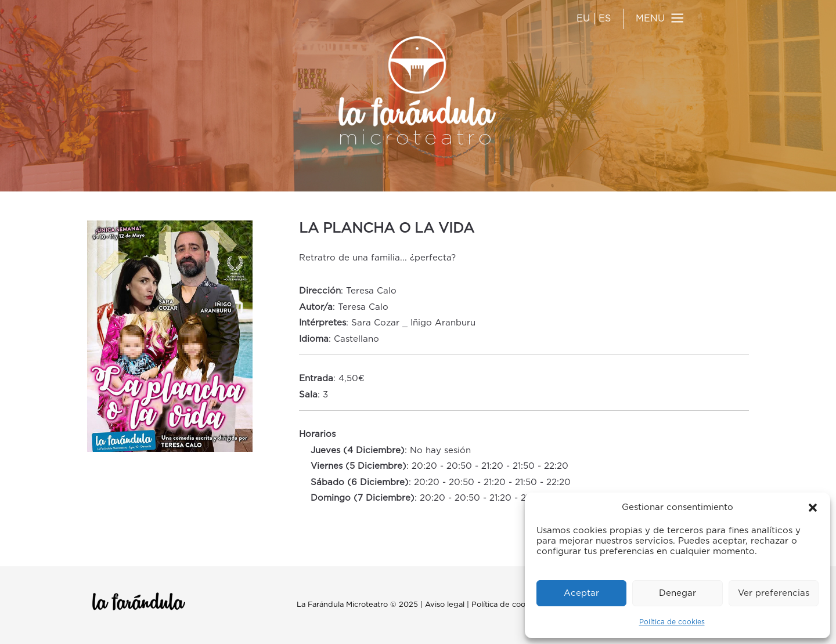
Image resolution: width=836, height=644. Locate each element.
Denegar (678, 593)
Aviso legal (445, 605)
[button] (813, 508)
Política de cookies (672, 622)
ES (605, 19)
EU (583, 19)
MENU (650, 19)
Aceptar (581, 593)
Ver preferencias (774, 593)
